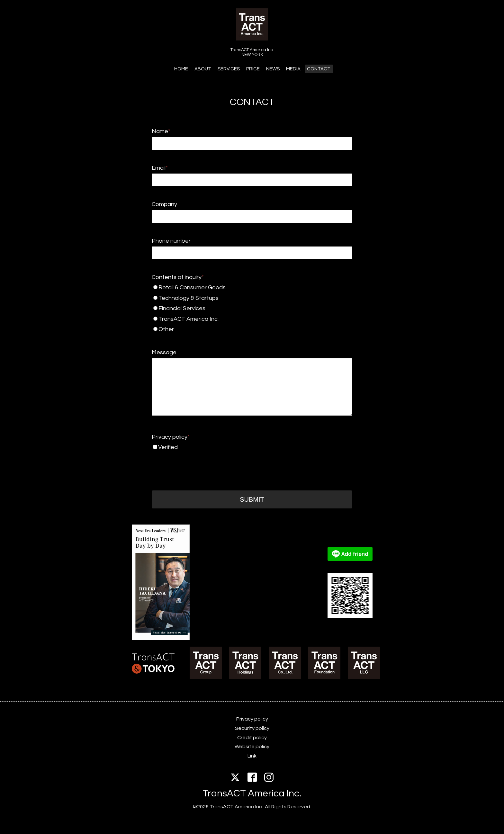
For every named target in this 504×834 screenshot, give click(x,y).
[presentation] (201, 465)
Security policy (252, 728)
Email (160, 168)
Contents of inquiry (178, 277)
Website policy (252, 747)
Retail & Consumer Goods (241, 287)
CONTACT (319, 69)
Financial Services (240, 308)
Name (161, 131)
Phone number (171, 241)
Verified (168, 447)
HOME (181, 69)
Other (241, 329)
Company (164, 204)
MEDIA (293, 69)
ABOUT (203, 69)
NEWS (273, 69)
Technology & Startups (241, 298)
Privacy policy (171, 437)
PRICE (253, 69)
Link (252, 756)
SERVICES (229, 69)
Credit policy (252, 738)
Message (164, 352)
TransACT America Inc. (241, 319)
